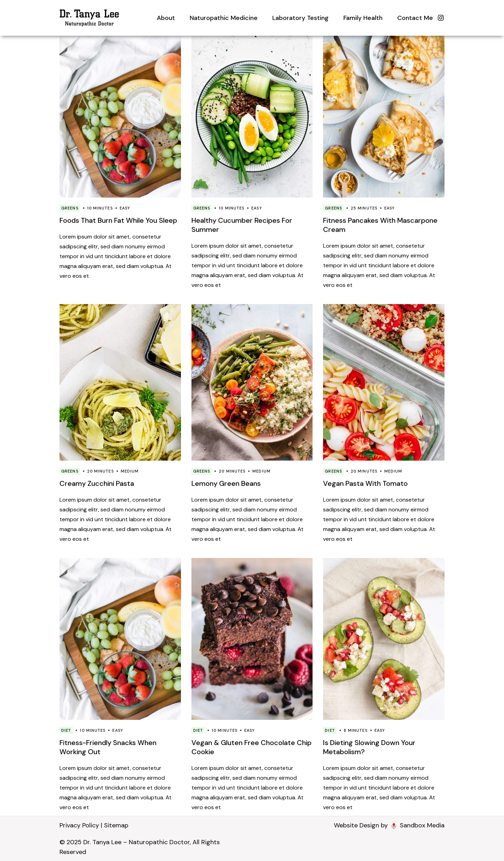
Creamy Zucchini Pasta (97, 483)
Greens (70, 208)
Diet (66, 730)
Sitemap (116, 825)
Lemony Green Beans (226, 483)
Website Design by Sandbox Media (389, 825)
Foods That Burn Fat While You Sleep (118, 220)
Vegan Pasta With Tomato (365, 483)
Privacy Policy (79, 825)
